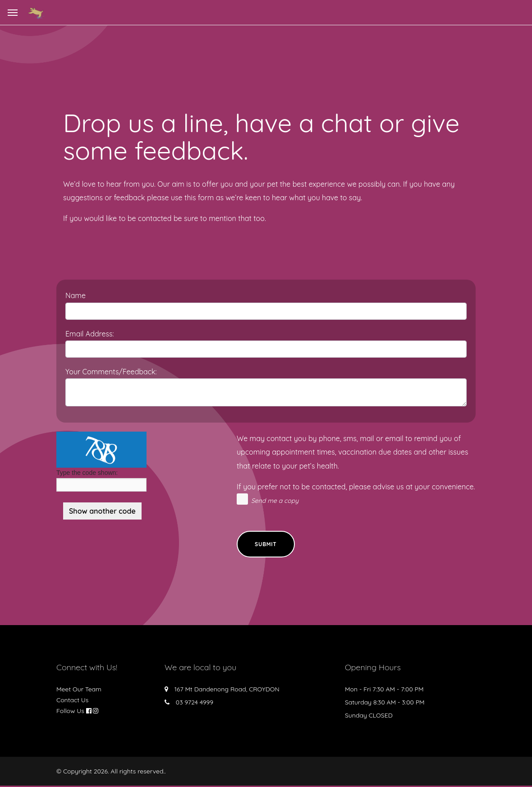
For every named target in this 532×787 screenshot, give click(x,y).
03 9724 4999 (195, 704)
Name (76, 295)
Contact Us (72, 701)
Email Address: (89, 334)
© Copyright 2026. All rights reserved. (110, 773)
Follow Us (70, 712)
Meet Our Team (79, 690)
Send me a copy (275, 501)
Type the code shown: (87, 473)
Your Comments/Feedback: (111, 372)
